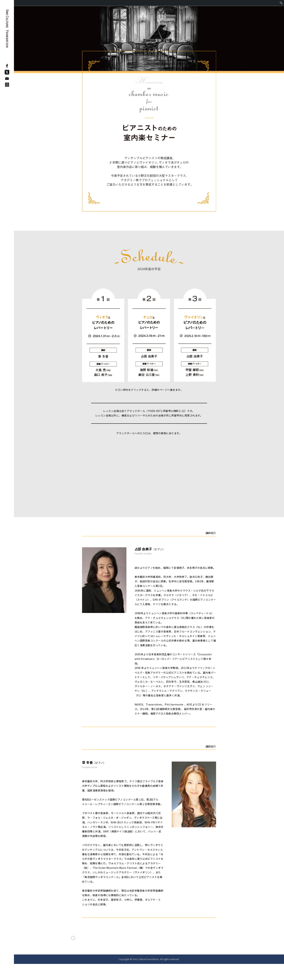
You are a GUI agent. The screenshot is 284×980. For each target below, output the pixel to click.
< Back (81, 946)
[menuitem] (281, 3)
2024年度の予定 (149, 269)
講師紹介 (211, 533)
